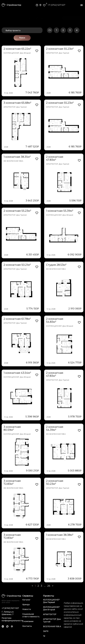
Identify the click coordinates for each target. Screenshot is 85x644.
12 (44, 636)
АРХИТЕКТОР (50, 614)
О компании (28, 621)
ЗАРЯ (46, 631)
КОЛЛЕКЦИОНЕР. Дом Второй (17, 53)
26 (49, 586)
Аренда (26, 605)
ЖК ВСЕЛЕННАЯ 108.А (13, 161)
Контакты (27, 626)
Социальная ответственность (31, 615)
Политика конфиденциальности (12, 619)
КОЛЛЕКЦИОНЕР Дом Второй (51, 608)
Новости (27, 609)
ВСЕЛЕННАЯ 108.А (52, 626)
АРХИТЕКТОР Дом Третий (52, 620)
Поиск (22, 38)
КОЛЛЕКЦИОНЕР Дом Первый (51, 601)
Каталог (26, 600)
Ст (50, 30)
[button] (82, 5)
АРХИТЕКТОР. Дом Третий (58, 53)
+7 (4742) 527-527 (56, 5)
